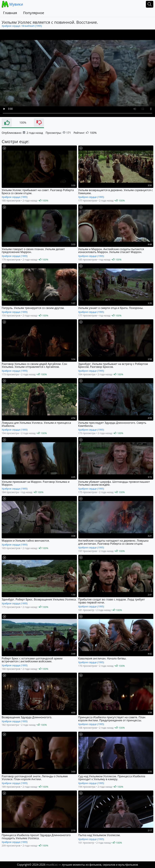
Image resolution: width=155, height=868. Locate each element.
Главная (10, 13)
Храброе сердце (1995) (15, 197)
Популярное (33, 13)
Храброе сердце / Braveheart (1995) (22, 26)
